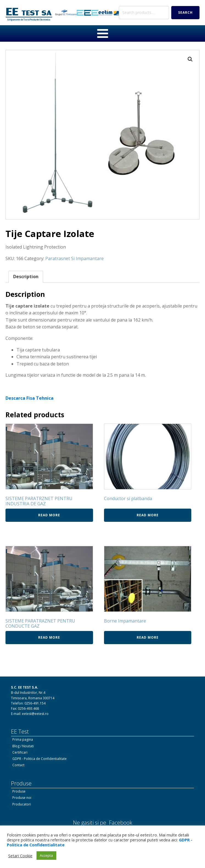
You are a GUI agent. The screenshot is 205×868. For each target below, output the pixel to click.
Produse (19, 791)
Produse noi (22, 798)
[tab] (26, 277)
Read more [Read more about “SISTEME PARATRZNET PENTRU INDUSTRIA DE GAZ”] (49, 515)
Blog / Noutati (23, 746)
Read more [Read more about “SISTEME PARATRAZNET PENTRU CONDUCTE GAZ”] (49, 637)
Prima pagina (23, 739)
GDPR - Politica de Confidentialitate (40, 759)
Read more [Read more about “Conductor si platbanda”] (148, 515)
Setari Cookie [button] (20, 856)
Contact (18, 765)
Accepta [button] (46, 855)
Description (26, 277)
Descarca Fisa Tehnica (30, 398)
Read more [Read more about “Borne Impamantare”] (148, 637)
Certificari (20, 752)
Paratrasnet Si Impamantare (75, 258)
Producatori (22, 804)
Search (185, 12)
